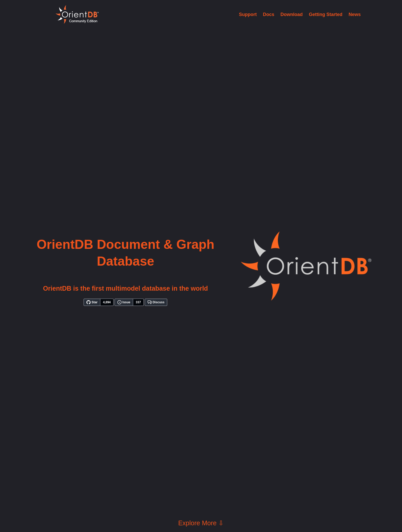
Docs (269, 14)
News (355, 14)
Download (292, 14)
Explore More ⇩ (201, 523)
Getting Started (326, 14)
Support (248, 14)
